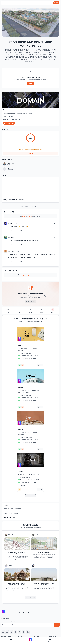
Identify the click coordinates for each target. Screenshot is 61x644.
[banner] (30, 109)
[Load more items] (31, 496)
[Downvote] (14, 230)
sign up (30, 216)
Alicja (37, 566)
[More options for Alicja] (55, 566)
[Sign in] (56, 3)
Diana (37, 535)
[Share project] (42, 310)
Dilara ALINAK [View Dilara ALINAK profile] (11, 251)
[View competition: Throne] (30, 460)
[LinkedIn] (20, 632)
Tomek (10, 566)
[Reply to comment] (19, 230)
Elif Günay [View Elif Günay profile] (10, 223)
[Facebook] (28, 632)
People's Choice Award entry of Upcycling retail (30, 150)
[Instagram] (24, 632)
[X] (11, 632)
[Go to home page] (30, 641)
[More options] (55, 223)
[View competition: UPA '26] (30, 334)
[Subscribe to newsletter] (57, 625)
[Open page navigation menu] (50, 641)
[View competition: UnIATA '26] (30, 418)
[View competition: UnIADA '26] (30, 376)
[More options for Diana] (55, 535)
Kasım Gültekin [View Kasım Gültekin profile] (11, 237)
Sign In (30, 83)
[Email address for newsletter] (28, 625)
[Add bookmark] (39, 365)
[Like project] (8, 310)
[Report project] (53, 310)
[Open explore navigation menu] (11, 641)
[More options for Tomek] (28, 566)
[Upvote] (9, 230)
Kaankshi (11, 535)
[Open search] (50, 3)
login (24, 216)
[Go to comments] (30, 310)
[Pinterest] (15, 632)
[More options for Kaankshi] (28, 535)
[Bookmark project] (19, 310)
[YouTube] (7, 632)
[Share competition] (42, 365)
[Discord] (3, 632)
